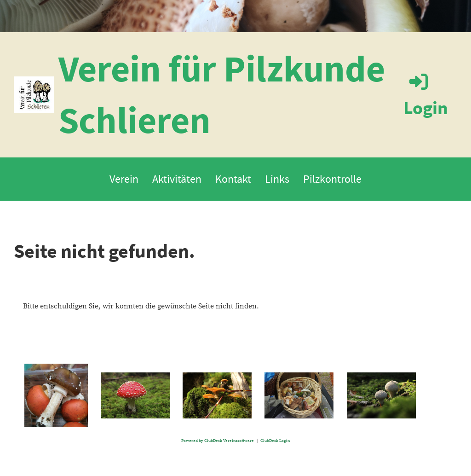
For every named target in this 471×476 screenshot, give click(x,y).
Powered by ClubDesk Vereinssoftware (218, 441)
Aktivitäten (177, 179)
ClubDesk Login (275, 441)
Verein (124, 179)
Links (277, 179)
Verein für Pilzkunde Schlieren (222, 94)
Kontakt (233, 179)
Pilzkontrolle (332, 179)
